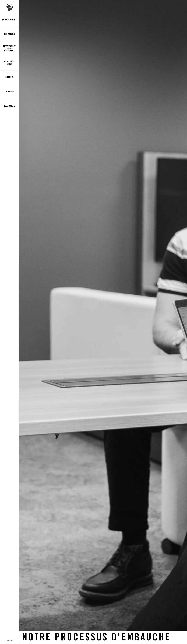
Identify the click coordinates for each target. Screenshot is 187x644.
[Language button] (9, 640)
